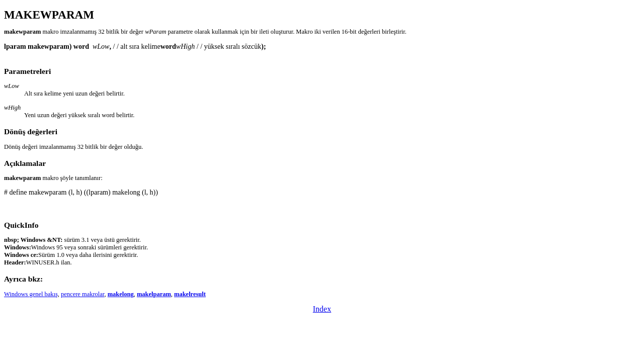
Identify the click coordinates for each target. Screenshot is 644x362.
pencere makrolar (83, 294)
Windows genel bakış (31, 294)
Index (322, 309)
